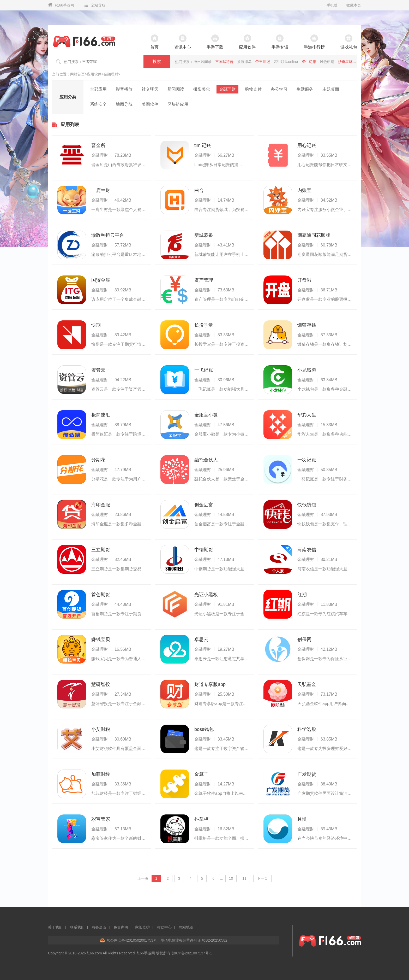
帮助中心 (164, 927)
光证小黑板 (206, 595)
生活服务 (305, 89)
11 (244, 878)
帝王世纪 (263, 62)
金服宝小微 (206, 415)
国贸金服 (101, 280)
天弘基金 (307, 684)
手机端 (332, 5)
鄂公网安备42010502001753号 (132, 940)
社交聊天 (150, 89)
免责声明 (121, 927)
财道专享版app (210, 684)
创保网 (304, 639)
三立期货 (101, 550)
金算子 (201, 774)
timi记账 (203, 145)
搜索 (157, 61)
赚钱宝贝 (101, 639)
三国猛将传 (224, 62)
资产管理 (204, 280)
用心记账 (307, 145)
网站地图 (186, 927)
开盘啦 (304, 280)
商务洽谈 (99, 927)
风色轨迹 (327, 62)
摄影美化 (202, 89)
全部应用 (98, 89)
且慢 (302, 819)
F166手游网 (61, 5)
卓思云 (201, 639)
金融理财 (111, 74)
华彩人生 (307, 415)
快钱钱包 (307, 505)
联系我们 (77, 927)
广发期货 (307, 774)
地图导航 (124, 104)
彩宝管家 (101, 819)
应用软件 (94, 74)
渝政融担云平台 (108, 235)
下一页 (262, 878)
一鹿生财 (101, 190)
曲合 (199, 190)
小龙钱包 (307, 370)
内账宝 (304, 190)
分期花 (98, 460)
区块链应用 (178, 104)
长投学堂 (204, 325)
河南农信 (307, 550)
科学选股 (307, 729)
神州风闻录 (202, 62)
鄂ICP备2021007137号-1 (192, 953)
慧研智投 (101, 684)
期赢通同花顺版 (314, 235)
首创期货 (101, 595)
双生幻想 (309, 62)
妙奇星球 (345, 62)
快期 (96, 325)
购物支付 (253, 89)
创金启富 (204, 505)
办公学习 (279, 89)
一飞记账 (204, 370)
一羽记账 (307, 460)
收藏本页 (354, 5)
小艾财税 (101, 729)
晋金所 (98, 145)
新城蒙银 (204, 235)
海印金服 (101, 505)
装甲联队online (286, 62)
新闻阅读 (176, 89)
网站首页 (77, 74)
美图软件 (150, 104)
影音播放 (124, 89)
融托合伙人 (206, 460)
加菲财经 (101, 774)
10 (231, 878)
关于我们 (55, 927)
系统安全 (98, 104)
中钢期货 (204, 550)
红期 (302, 595)
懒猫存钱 (307, 325)
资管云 (98, 370)
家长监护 (142, 927)
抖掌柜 (201, 819)
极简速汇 (101, 415)
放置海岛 (244, 62)
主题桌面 (331, 89)
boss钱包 (204, 729)
